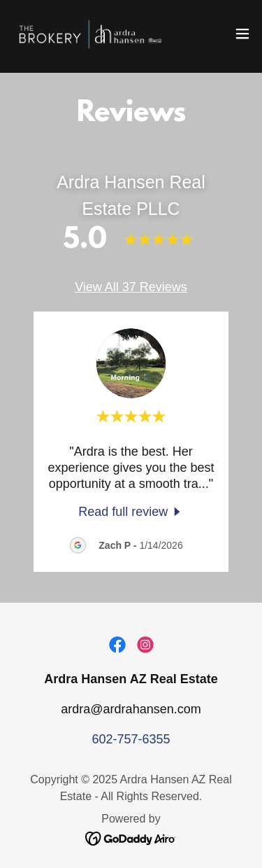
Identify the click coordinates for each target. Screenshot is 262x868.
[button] (242, 34)
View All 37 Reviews (131, 287)
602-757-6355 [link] (131, 739)
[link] (89, 34)
